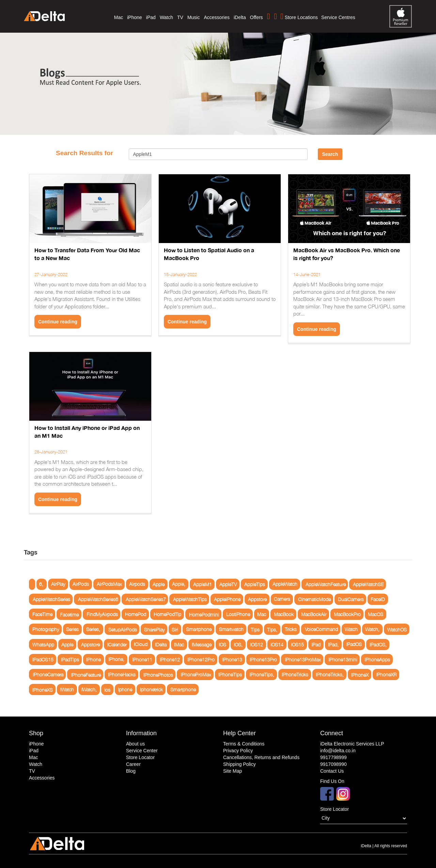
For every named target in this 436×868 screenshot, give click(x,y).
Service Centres (338, 17)
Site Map (232, 771)
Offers (256, 17)
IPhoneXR (386, 674)
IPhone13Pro (263, 660)
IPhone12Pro (201, 660)
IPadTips (70, 660)
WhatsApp (43, 645)
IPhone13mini (343, 660)
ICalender (117, 645)
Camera (282, 599)
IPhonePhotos (158, 674)
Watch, (372, 629)
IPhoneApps (377, 660)
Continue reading (58, 322)
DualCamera (351, 599)
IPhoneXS (43, 689)
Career (133, 764)
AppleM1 (203, 584)
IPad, (333, 645)
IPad (316, 645)
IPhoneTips (230, 674)
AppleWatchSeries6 (98, 599)
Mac (119, 17)
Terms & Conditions (244, 744)
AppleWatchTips (190, 599)
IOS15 (297, 645)
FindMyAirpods (102, 614)
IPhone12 (170, 660)
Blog (131, 771)
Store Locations (299, 16)
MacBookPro (347, 614)
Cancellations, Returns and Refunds (261, 757)
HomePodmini (204, 614)
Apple (159, 584)
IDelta (161, 645)
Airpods (137, 584)
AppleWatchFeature (326, 584)
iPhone (135, 17)
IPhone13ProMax (303, 660)
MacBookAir (314, 614)
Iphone (125, 689)
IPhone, (116, 660)
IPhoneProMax (196, 674)
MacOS (376, 614)
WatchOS (397, 629)
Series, (93, 629)
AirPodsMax (109, 584)
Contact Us (332, 771)
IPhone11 (142, 660)
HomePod (136, 614)
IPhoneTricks (295, 674)
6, (41, 584)
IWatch (67, 689)
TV (180, 17)
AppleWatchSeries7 (146, 599)
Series (72, 629)
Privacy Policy (238, 751)
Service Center (142, 751)
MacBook (284, 614)
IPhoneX (360, 674)
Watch (166, 17)
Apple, (179, 584)
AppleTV (228, 584)
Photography (46, 629)
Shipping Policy (239, 764)
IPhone (94, 660)
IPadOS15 (43, 660)
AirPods (81, 584)
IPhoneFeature (86, 674)
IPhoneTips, (262, 674)
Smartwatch (231, 629)
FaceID (378, 599)
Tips (255, 629)
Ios (107, 689)
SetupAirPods (123, 629)
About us (135, 744)
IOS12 (256, 645)
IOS (222, 645)
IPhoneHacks (122, 674)
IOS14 (277, 645)
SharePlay (154, 629)
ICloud (141, 645)
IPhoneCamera (48, 674)
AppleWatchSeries (51, 599)
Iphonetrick (151, 689)
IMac (179, 645)
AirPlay (58, 584)
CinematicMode (314, 599)
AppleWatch (285, 584)
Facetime (69, 614)
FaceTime (42, 614)
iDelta (240, 17)
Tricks (291, 629)
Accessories (216, 17)
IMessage (202, 645)
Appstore (257, 599)
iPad (151, 17)
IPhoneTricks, (330, 674)
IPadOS (354, 645)
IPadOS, (378, 645)
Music (194, 17)
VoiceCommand (321, 629)
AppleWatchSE (368, 584)
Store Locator (140, 757)
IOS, (238, 645)
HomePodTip (167, 614)
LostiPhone (238, 614)
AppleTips (255, 584)
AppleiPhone (227, 599)
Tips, (272, 629)
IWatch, (89, 689)
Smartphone (199, 629)
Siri (175, 629)
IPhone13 (232, 660)
